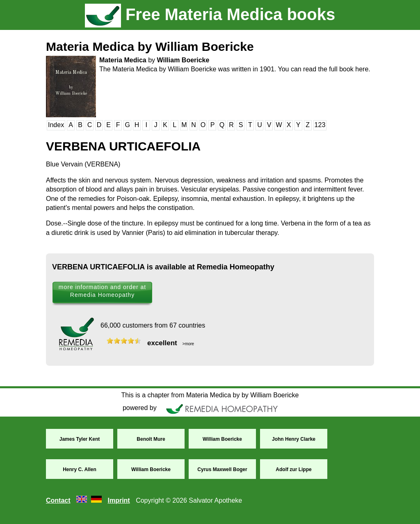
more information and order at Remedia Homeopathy (102, 291)
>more (188, 344)
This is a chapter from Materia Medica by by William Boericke (210, 395)
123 (320, 125)
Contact (58, 500)
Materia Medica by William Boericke (150, 47)
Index (56, 125)
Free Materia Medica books (210, 14)
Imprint (119, 500)
